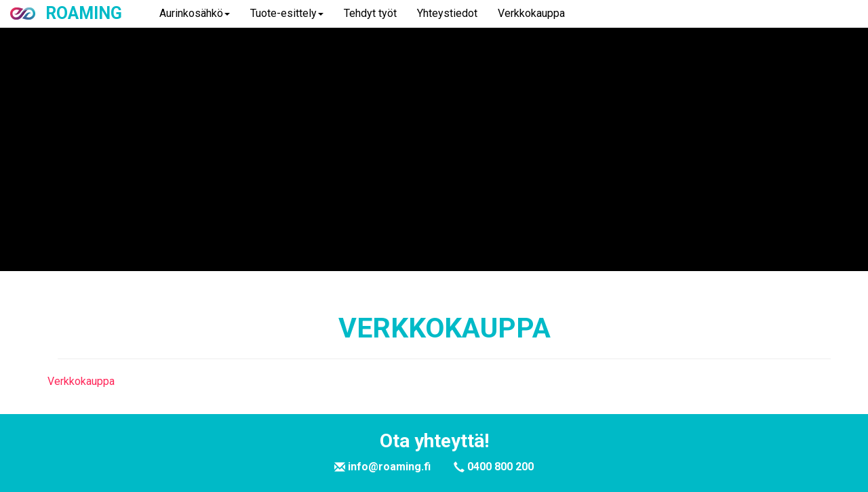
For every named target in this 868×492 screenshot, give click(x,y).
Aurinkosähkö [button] (195, 13)
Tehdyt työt (370, 13)
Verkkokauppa (531, 13)
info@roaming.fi (382, 467)
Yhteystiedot (447, 13)
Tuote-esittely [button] (287, 13)
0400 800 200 (494, 467)
